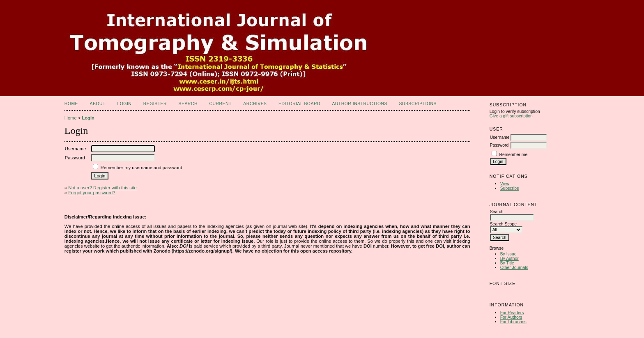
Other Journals (514, 268)
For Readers (512, 313)
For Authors (511, 317)
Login (124, 104)
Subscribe (510, 188)
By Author (509, 259)
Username (500, 137)
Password (499, 145)
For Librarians (513, 322)
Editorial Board (299, 104)
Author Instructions (360, 104)
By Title (507, 263)
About (98, 104)
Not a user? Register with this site (102, 188)
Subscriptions (418, 104)
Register (155, 104)
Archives (255, 104)
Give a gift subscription (511, 116)
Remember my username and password (141, 168)
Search (188, 104)
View (505, 184)
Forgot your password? (92, 193)
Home (71, 104)
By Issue (508, 254)
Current (220, 104)
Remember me (514, 155)
